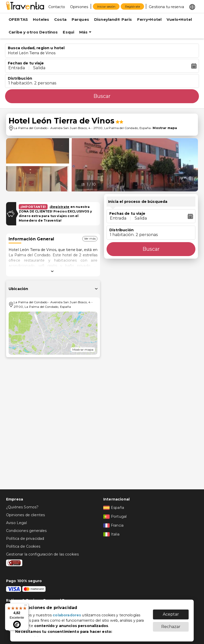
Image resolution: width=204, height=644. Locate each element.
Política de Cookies (23, 546)
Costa (60, 19)
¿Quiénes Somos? (22, 507)
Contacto (57, 7)
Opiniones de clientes (25, 515)
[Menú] (26, 606)
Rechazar (171, 624)
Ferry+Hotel (149, 19)
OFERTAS (18, 19)
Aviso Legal (16, 523)
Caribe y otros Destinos (33, 32)
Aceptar (171, 612)
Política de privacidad (25, 539)
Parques (80, 19)
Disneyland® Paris (113, 19)
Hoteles (41, 19)
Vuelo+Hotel (179, 19)
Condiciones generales (26, 531)
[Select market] (192, 7)
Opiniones (79, 7)
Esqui (68, 32)
